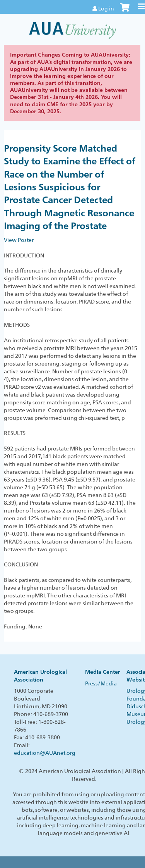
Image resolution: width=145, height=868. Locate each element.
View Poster (19, 240)
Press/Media (101, 683)
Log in (106, 9)
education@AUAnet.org (45, 753)
